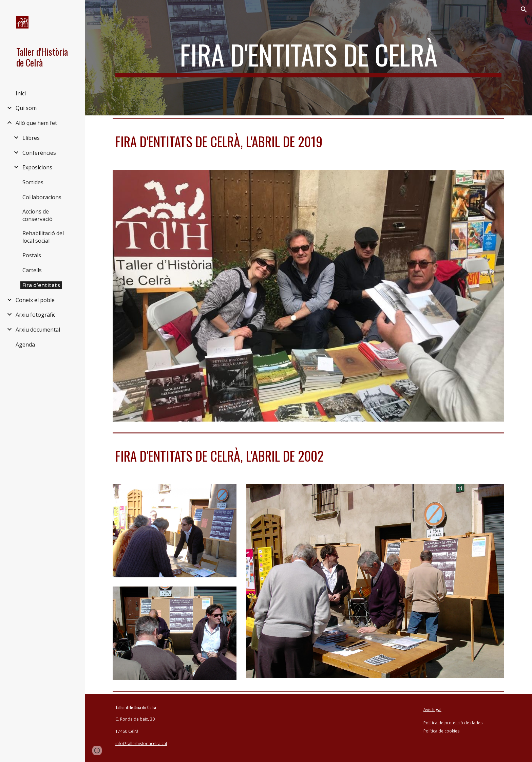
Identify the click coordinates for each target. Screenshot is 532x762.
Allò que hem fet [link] (36, 123)
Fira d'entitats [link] (41, 285)
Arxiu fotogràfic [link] (35, 315)
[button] (524, 10)
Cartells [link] (32, 270)
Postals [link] (32, 255)
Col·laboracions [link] (42, 197)
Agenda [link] (25, 345)
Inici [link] (21, 93)
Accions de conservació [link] (37, 215)
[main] (308, 58)
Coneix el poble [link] (35, 300)
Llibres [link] (31, 138)
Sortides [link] (33, 182)
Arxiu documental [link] (38, 330)
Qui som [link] (26, 108)
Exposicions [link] (37, 167)
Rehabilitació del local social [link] (43, 237)
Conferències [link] (39, 153)
